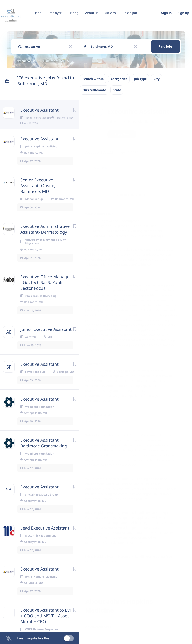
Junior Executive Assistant (46, 341)
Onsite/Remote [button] (94, 90)
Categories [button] (119, 79)
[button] (184, 135)
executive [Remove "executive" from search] (24, 61)
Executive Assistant (39, 110)
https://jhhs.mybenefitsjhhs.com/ (131, 264)
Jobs (38, 13)
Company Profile (98, 627)
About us (92, 13)
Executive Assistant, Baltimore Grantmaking (44, 455)
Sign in (167, 13)
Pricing (73, 13)
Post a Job (130, 13)
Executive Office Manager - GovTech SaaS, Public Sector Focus (46, 295)
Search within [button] (93, 79)
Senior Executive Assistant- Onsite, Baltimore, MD (38, 198)
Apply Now (122, 134)
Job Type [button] (140, 79)
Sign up (183, 13)
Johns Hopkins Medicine (131, 122)
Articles (110, 13)
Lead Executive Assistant (45, 540)
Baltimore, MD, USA (99, 152)
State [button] (117, 90)
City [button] (157, 79)
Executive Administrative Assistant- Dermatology (45, 241)
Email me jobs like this (33, 638)
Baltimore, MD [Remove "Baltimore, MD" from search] (54, 61)
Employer (55, 13)
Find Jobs (166, 46)
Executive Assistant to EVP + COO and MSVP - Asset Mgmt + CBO (46, 628)
